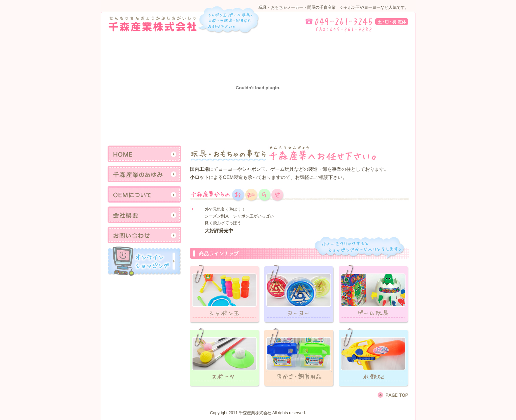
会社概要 (144, 215)
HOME (144, 154)
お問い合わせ (144, 235)
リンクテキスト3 (374, 293)
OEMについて (144, 194)
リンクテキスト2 (299, 293)
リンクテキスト (144, 261)
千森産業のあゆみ (144, 174)
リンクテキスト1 (225, 293)
